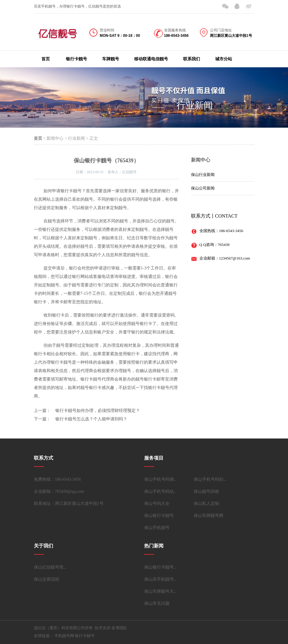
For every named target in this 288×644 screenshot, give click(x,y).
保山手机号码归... (210, 479)
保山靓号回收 (206, 491)
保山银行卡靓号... (161, 567)
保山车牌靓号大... (161, 591)
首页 (46, 59)
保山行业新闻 (203, 175)
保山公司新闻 (203, 188)
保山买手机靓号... (161, 579)
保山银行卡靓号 (159, 516)
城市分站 (224, 59)
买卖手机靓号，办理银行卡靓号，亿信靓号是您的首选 (77, 6)
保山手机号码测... (161, 479)
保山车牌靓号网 (209, 516)
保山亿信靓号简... (50, 567)
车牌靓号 (111, 59)
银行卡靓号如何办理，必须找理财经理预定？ (98, 411)
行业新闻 (195, 105)
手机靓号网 (64, 636)
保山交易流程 (47, 579)
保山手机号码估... (161, 491)
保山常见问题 (157, 603)
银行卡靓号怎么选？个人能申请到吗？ (91, 419)
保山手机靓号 (157, 528)
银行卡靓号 (76, 59)
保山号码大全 (157, 504)
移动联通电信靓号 (151, 59)
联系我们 (192, 59)
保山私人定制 (206, 504)
